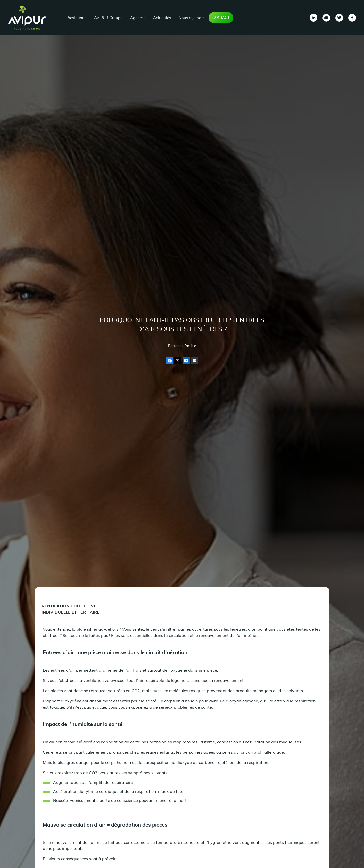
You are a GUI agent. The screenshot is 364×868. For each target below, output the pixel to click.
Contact (221, 18)
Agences (138, 18)
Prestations (76, 18)
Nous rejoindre (192, 18)
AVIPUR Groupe (108, 18)
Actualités (162, 18)
